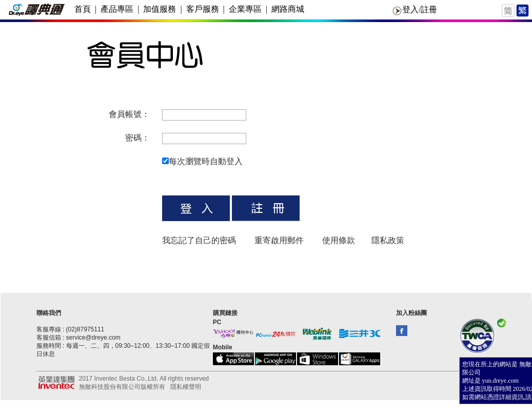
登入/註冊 (420, 9)
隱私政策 (388, 240)
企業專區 (245, 9)
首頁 (83, 9)
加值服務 (160, 9)
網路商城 (288, 9)
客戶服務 (203, 9)
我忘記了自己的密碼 (199, 240)
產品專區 (117, 9)
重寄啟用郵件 (279, 240)
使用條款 (339, 240)
